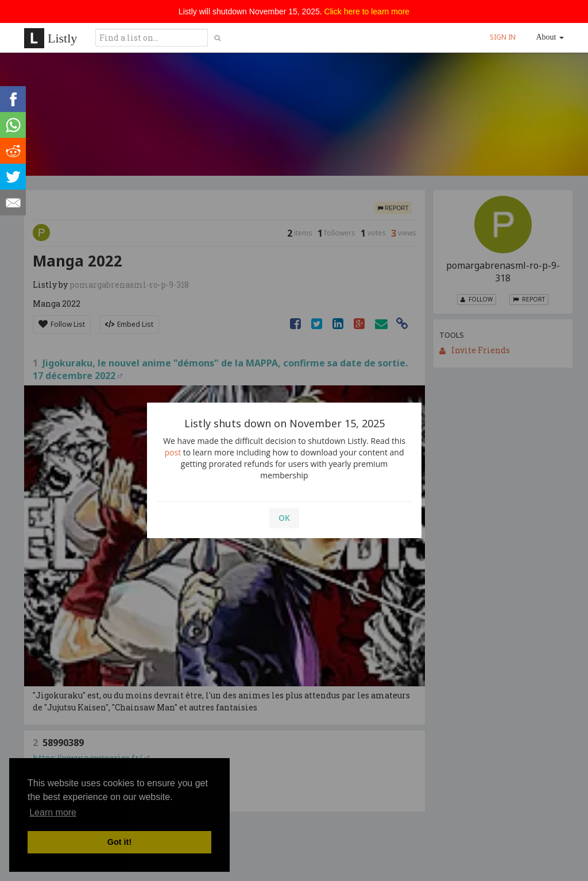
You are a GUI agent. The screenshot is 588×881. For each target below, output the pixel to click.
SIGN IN (503, 37)
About (550, 37)
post (173, 452)
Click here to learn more (367, 11)
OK (284, 518)
